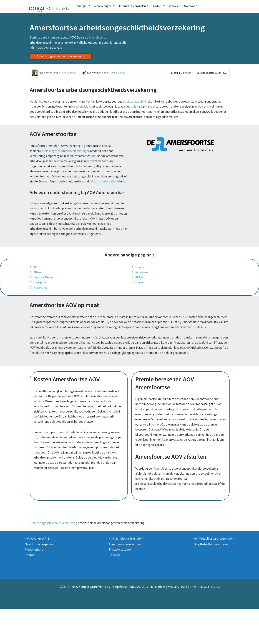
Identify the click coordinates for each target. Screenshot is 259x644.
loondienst (98, 109)
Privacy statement (121, 584)
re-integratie (43, 198)
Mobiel (159, 6)
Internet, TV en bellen (134, 6)
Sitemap (114, 590)
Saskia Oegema (67, 74)
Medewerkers (34, 584)
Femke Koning (117, 74)
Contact (30, 590)
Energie (84, 6)
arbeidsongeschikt (138, 103)
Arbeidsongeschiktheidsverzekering (53, 558)
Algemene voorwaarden (125, 579)
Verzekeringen (105, 6)
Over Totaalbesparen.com (42, 579)
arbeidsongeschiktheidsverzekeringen (66, 160)
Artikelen (175, 6)
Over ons (191, 6)
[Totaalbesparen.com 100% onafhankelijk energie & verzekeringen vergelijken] (49, 9)
